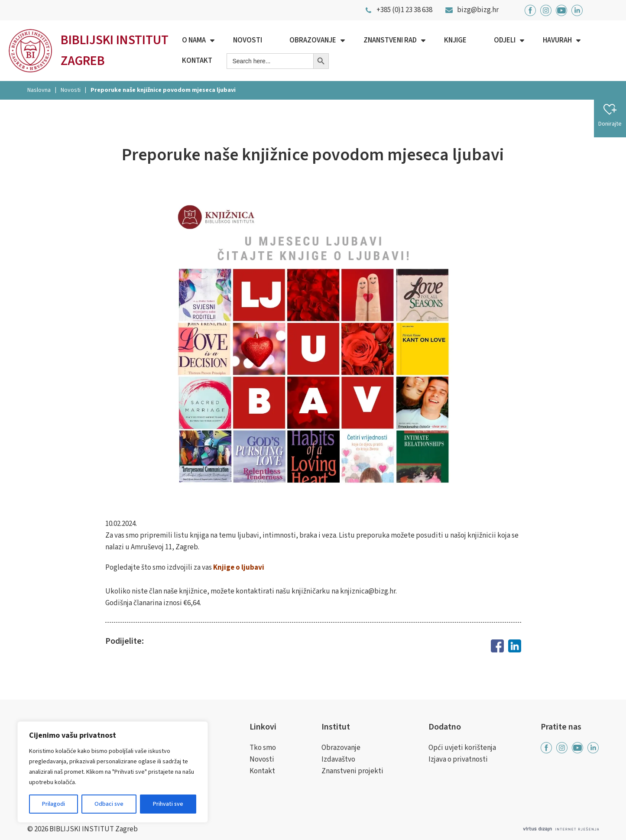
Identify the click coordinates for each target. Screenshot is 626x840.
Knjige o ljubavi (239, 568)
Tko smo (263, 748)
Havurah (557, 40)
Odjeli (505, 40)
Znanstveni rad (390, 40)
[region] (113, 772)
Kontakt (197, 61)
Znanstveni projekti (352, 771)
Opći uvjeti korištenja (462, 748)
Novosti (248, 40)
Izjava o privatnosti (458, 759)
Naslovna (39, 90)
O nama (194, 40)
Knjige (455, 40)
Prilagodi (54, 804)
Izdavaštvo (338, 759)
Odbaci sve (109, 804)
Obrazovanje (313, 40)
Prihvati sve (168, 804)
